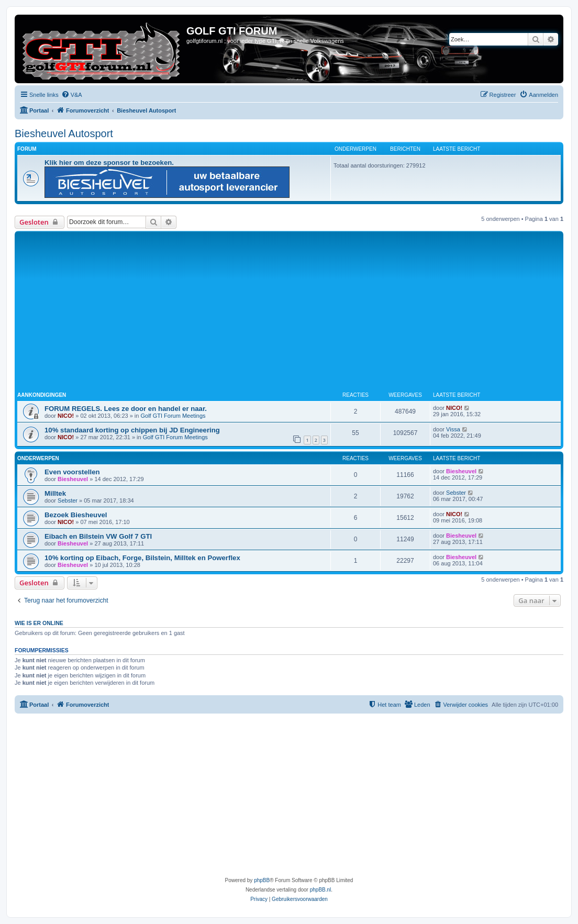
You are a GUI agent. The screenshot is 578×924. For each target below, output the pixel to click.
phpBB (262, 880)
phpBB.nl (321, 890)
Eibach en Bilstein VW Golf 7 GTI (98, 536)
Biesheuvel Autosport (64, 133)
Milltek (55, 493)
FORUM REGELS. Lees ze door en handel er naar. (126, 409)
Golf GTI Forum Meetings (173, 416)
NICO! (66, 416)
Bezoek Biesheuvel (76, 515)
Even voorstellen (72, 472)
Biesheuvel (73, 479)
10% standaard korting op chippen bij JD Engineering (132, 430)
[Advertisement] (298, 312)
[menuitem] (72, 95)
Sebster (68, 500)
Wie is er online (39, 623)
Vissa (453, 429)
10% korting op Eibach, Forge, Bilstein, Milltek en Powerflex (142, 558)
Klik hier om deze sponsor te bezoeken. (109, 163)
